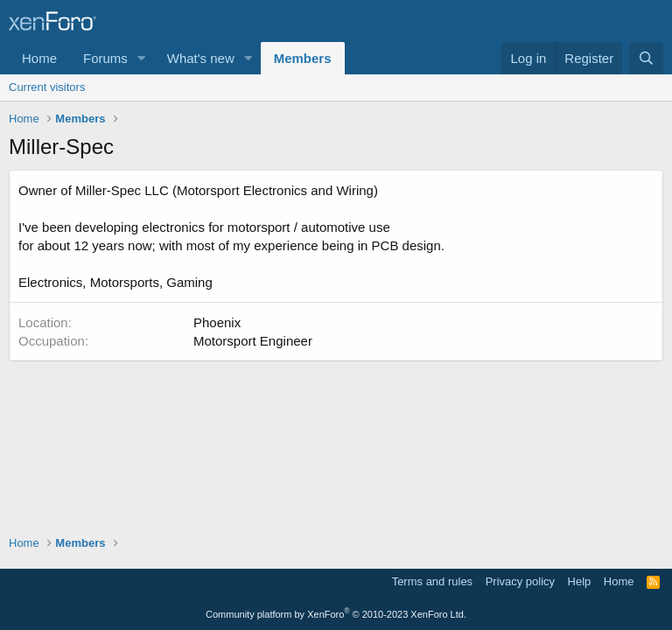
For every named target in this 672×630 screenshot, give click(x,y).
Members (303, 58)
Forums (105, 58)
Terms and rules (432, 581)
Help (580, 581)
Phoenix (217, 322)
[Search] (646, 58)
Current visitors (47, 87)
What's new (201, 58)
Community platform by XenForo (336, 614)
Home (39, 58)
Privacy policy (520, 581)
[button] (142, 58)
